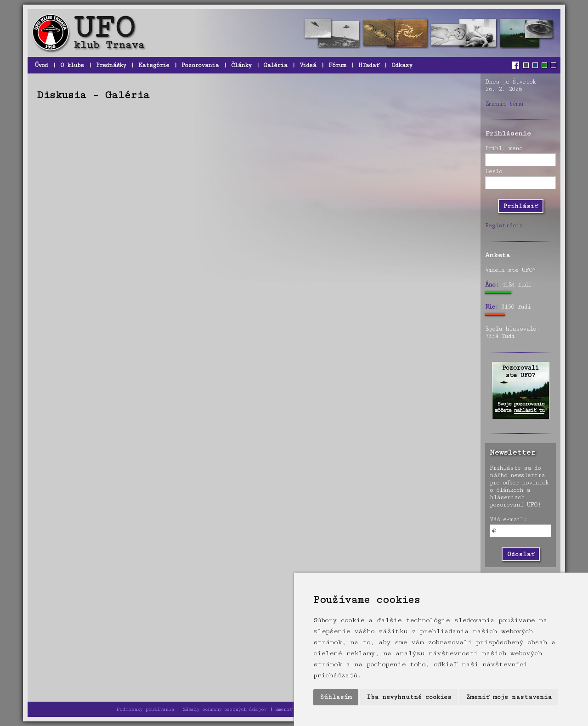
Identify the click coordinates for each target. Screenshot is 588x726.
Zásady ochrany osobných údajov (225, 709)
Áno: (492, 285)
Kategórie (154, 65)
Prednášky (111, 65)
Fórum (337, 65)
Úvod (41, 65)
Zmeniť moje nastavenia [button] (509, 697)
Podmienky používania (145, 709)
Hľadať (369, 65)
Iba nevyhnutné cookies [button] (409, 697)
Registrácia (504, 225)
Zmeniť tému (504, 104)
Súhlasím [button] (336, 697)
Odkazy (402, 65)
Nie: (492, 307)
